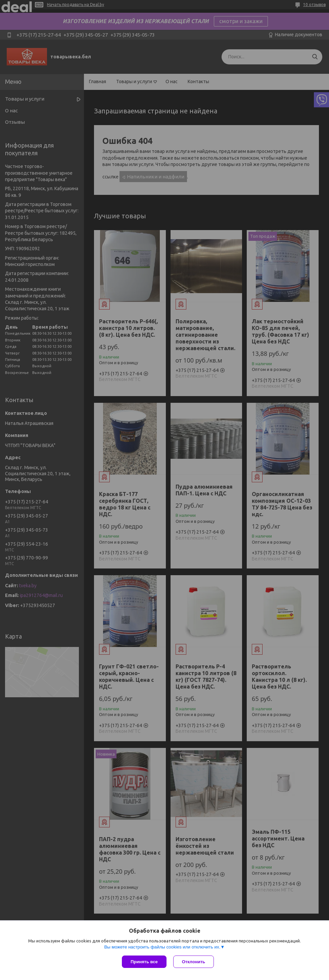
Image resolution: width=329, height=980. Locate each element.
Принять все (144, 962)
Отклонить (194, 962)
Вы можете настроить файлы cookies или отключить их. (162, 947)
